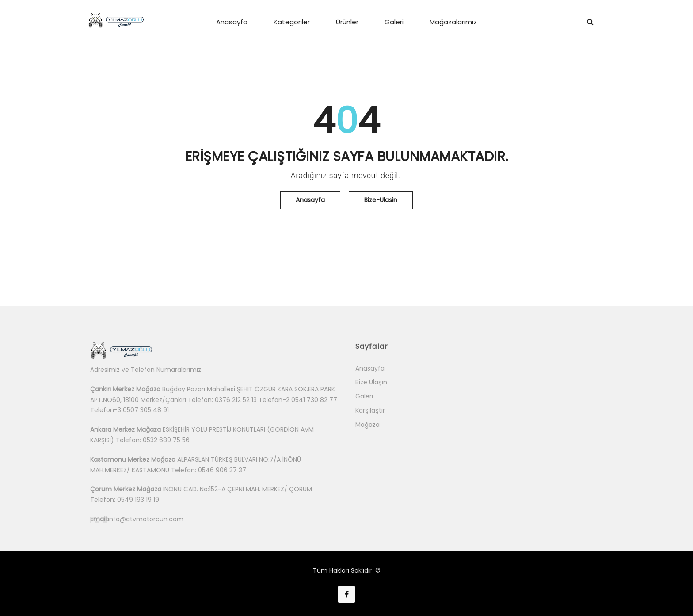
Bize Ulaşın (371, 382)
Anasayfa (232, 22)
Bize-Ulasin (381, 200)
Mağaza (367, 425)
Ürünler (347, 22)
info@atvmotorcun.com (146, 519)
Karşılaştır (370, 410)
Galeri (394, 22)
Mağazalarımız (453, 22)
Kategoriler (292, 22)
